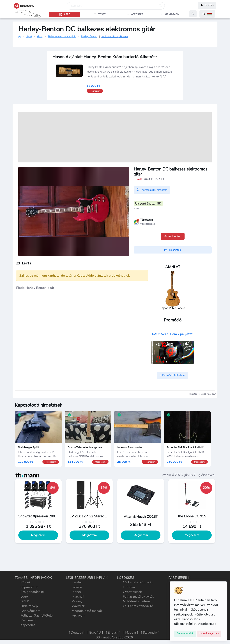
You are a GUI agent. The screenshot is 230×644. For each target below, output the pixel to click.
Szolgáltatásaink (33, 592)
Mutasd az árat (173, 236)
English (113, 633)
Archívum (78, 615)
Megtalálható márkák (87, 611)
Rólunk (26, 582)
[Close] (185, 634)
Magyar (131, 633)
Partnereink (29, 620)
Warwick (78, 606)
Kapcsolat (28, 625)
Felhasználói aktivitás (138, 596)
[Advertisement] (115, 137)
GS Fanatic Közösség (138, 582)
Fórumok (129, 587)
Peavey (77, 601)
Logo (24, 596)
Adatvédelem (30, 611)
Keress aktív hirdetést (152, 190)
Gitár (40, 37)
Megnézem (38, 535)
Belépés (207, 5)
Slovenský (150, 633)
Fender (77, 582)
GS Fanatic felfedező (138, 606)
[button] (207, 14)
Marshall (78, 596)
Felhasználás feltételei (37, 615)
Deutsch (77, 633)
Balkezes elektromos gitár (62, 37)
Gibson (77, 587)
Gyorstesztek (132, 592)
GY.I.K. (25, 601)
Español (95, 633)
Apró (29, 37)
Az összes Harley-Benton (115, 37)
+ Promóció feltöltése (173, 375)
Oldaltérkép (29, 606)
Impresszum (29, 587)
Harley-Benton (89, 37)
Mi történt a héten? (137, 601)
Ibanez (77, 592)
